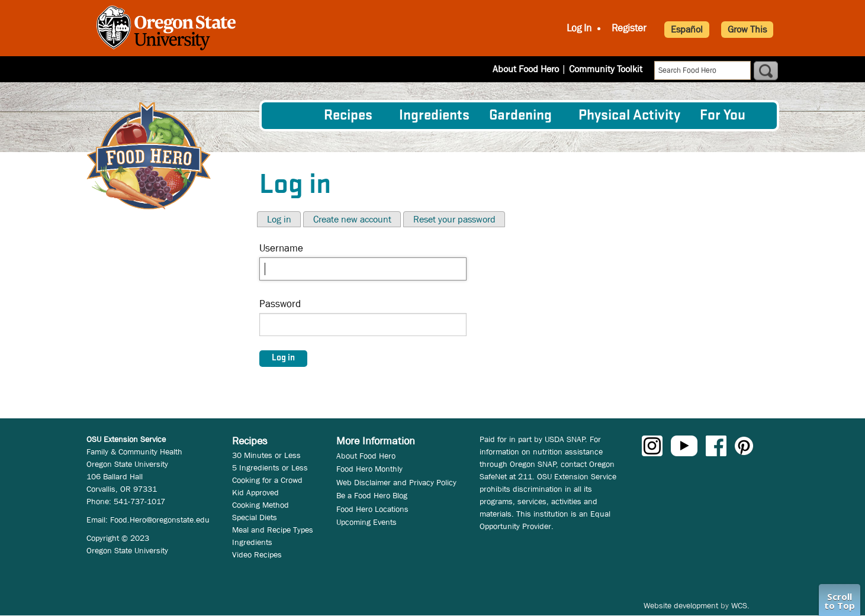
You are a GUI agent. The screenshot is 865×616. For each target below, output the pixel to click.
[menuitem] (292, 115)
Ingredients (434, 116)
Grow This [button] (747, 29)
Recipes (348, 116)
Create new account (352, 219)
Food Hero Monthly (369, 469)
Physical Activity (629, 116)
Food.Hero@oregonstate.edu (160, 520)
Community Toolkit (606, 69)
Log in (279, 219)
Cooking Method (261, 505)
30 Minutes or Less (266, 455)
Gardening (520, 116)
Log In (579, 28)
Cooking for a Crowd (267, 480)
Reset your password (454, 219)
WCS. (740, 605)
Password (280, 304)
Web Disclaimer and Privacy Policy (396, 482)
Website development (681, 605)
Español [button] (687, 29)
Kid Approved (255, 492)
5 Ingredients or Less (270, 467)
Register (629, 28)
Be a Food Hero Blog (372, 495)
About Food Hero (526, 69)
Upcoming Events (366, 522)
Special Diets (255, 517)
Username (281, 248)
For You (723, 116)
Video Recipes (257, 554)
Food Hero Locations (372, 509)
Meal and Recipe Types (273, 530)
